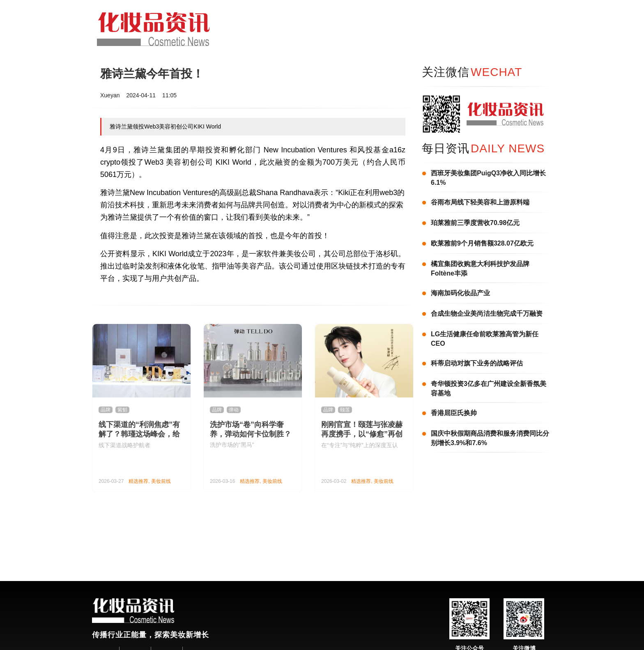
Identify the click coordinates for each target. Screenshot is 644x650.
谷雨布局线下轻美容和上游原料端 (480, 202)
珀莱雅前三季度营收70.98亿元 (475, 223)
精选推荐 (138, 481)
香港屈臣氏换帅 (454, 413)
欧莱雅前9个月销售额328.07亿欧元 (482, 243)
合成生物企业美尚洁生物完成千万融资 (487, 314)
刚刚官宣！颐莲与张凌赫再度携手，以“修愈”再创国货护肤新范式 (362, 434)
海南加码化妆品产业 (460, 293)
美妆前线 (161, 481)
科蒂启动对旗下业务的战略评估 (477, 363)
